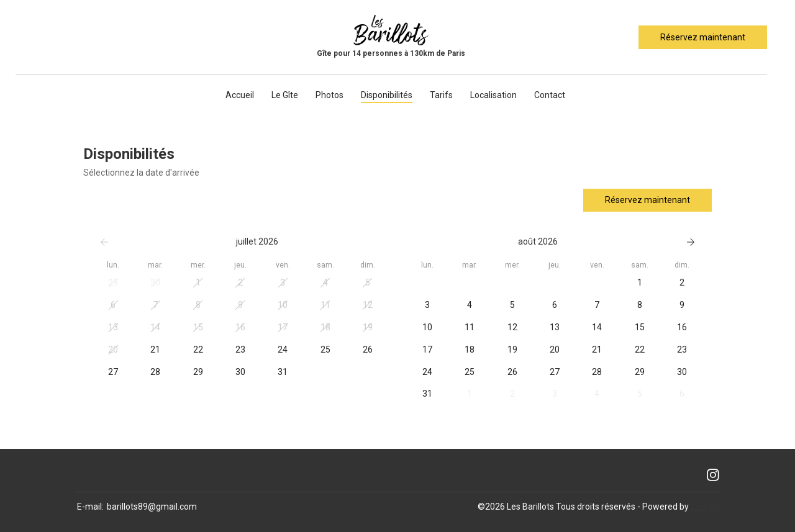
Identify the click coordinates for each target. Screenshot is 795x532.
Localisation (493, 95)
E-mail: (90, 507)
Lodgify (706, 507)
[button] (113, 283)
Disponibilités (387, 95)
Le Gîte (285, 95)
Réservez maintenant (703, 37)
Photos (329, 95)
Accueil (240, 95)
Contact (550, 95)
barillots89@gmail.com (152, 507)
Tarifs (441, 95)
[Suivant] (691, 242)
